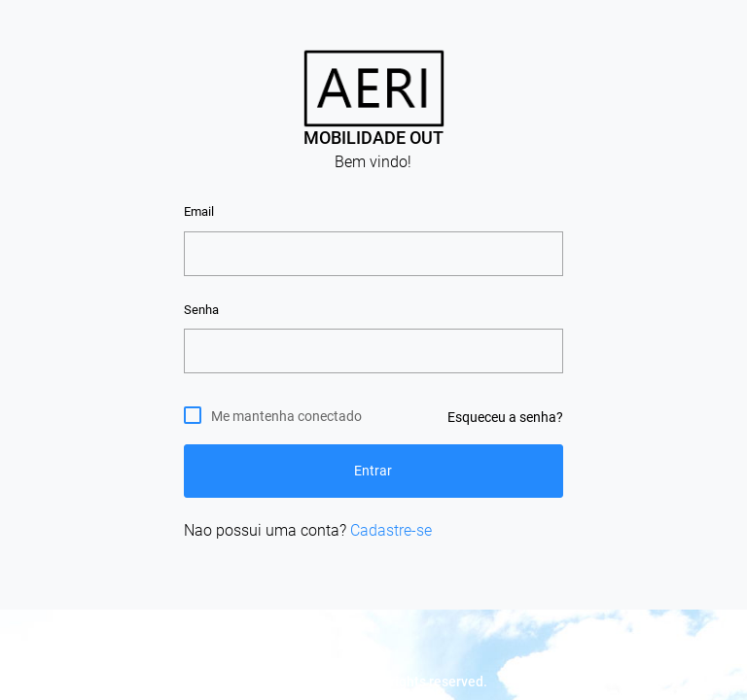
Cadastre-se (391, 530)
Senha (201, 310)
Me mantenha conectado (286, 415)
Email (199, 211)
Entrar (373, 471)
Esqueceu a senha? (505, 417)
